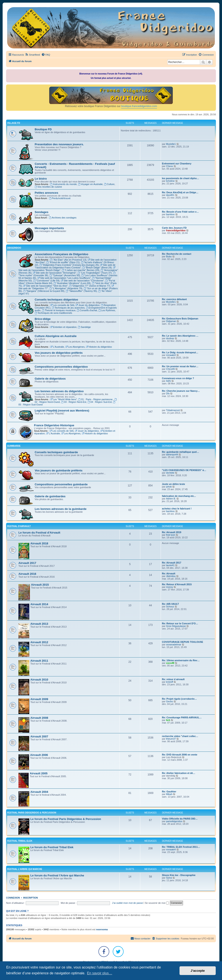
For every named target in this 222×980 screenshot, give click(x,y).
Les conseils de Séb (62, 305)
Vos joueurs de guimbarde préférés (59, 470)
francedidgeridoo (176, 230)
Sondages (42, 212)
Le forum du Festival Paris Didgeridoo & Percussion (66, 819)
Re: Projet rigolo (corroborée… (179, 699)
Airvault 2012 (39, 642)
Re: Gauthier (169, 792)
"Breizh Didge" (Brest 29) (97, 268)
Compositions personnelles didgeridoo (61, 367)
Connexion (13, 898)
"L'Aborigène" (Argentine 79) (66, 288)
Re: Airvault (169, 573)
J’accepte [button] (198, 971)
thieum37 (171, 739)
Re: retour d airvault (173, 679)
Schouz (170, 607)
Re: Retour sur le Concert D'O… (180, 623)
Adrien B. (171, 499)
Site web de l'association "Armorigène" (55, 273)
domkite (170, 473)
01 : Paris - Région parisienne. (96, 399)
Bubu (169, 256)
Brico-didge (43, 319)
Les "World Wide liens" (64, 399)
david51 (170, 195)
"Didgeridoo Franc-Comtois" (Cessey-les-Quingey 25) (69, 265)
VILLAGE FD (14, 123)
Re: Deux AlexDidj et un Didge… (180, 192)
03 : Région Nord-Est (74, 402)
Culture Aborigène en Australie (56, 336)
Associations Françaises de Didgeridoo (61, 254)
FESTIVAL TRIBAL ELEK (20, 841)
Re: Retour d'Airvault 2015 (177, 584)
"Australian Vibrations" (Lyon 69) (72, 283)
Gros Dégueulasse (176, 626)
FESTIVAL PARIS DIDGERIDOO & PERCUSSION (32, 813)
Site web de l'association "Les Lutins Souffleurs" (64, 278)
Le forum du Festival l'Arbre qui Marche (57, 875)
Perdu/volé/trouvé (60, 198)
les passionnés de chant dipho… (180, 178)
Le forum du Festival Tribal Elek (52, 847)
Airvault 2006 (39, 755)
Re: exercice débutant (174, 299)
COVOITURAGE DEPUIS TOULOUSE (183, 642)
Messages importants (49, 228)
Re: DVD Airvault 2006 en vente (180, 755)
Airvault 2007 (39, 736)
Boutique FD (43, 129)
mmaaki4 (171, 355)
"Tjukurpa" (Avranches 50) (65, 275)
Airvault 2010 (39, 680)
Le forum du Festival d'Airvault (39, 533)
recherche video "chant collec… (180, 736)
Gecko (170, 701)
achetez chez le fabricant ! (177, 509)
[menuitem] (32, 55)
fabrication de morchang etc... (179, 496)
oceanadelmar (174, 645)
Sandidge (84, 327)
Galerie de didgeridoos (50, 379)
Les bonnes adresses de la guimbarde (61, 509)
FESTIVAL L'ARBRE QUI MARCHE (25, 869)
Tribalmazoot (173, 410)
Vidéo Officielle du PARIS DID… (180, 819)
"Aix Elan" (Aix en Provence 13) (68, 260)
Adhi (168, 381)
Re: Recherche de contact (177, 254)
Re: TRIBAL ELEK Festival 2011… (181, 847)
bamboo (170, 214)
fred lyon (171, 535)
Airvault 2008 (39, 718)
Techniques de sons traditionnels (53, 313)
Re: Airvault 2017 (172, 563)
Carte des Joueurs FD (174, 228)
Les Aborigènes (75, 347)
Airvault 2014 (39, 604)
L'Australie (57, 347)
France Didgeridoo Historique (54, 425)
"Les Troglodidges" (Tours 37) (95, 273)
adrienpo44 (172, 454)
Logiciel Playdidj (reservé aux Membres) (62, 411)
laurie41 (170, 565)
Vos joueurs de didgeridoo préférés (59, 353)
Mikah (169, 794)
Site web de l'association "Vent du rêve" (46, 286)
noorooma (102, 929)
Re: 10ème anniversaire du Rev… (181, 660)
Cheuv (170, 166)
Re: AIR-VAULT (170, 604)
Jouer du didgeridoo (88, 305)
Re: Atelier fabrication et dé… (179, 773)
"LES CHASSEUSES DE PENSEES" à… (184, 470)
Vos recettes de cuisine (48, 187)
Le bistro (41, 179)
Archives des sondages (63, 218)
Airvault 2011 (39, 661)
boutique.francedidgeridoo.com (139, 106)
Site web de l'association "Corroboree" (82, 281)
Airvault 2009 (39, 699)
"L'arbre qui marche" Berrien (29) (81, 270)
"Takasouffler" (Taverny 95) (81, 291)
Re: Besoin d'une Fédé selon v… (180, 212)
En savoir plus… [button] (100, 973)
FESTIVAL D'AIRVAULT (19, 526)
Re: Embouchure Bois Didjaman (180, 319)
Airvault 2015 (40, 585)
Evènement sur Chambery (177, 164)
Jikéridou (171, 576)
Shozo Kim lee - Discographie (179, 875)
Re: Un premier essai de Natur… (180, 366)
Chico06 (170, 369)
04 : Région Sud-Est (100, 402)
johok (169, 487)
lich (168, 720)
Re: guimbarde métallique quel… (180, 452)
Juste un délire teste (173, 484)
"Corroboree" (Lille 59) (46, 281)
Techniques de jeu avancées (68, 308)
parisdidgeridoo (174, 821)
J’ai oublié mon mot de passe (127, 903)
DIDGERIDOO (14, 248)
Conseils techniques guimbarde (56, 452)
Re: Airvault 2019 (172, 532)
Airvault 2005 (39, 773)
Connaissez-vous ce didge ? (178, 378)
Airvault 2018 (39, 543)
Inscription (31, 898)
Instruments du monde (64, 184)
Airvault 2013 (39, 624)
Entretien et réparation (64, 327)
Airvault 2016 (27, 574)
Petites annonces (46, 193)
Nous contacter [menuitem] (140, 938)
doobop (170, 338)
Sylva (169, 878)
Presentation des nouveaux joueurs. (59, 144)
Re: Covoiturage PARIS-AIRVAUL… (182, 717)
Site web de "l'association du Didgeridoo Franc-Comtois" (75, 266)
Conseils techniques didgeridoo (56, 300)
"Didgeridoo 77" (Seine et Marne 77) (90, 286)
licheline (170, 181)
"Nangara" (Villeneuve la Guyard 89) (44, 291)
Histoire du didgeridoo (99, 347)
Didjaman (171, 321)
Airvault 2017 (27, 563)
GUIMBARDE (14, 446)
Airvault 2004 (39, 792)
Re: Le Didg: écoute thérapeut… (180, 352)
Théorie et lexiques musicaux (59, 310)
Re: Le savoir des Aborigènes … (180, 336)
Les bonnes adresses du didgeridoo (59, 391)
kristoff (170, 682)
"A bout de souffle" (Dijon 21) (63, 262)
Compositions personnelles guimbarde (61, 484)
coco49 (170, 663)
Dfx (168, 393)
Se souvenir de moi (157, 903)
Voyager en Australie (90, 184)
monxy (170, 587)
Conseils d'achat (87, 310)
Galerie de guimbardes (50, 496)
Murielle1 (171, 144)
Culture (109, 184)
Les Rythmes (107, 310)
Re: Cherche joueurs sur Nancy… (181, 391)
